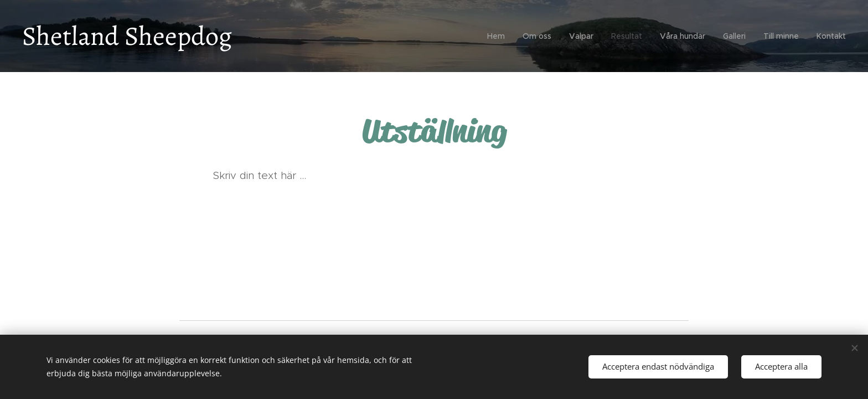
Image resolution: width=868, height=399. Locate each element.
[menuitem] (499, 36)
